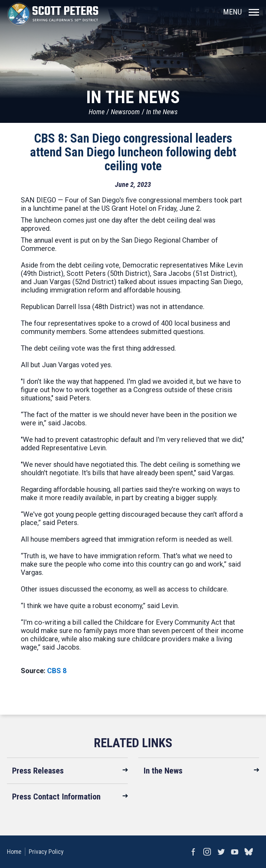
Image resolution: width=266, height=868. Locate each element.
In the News (162, 112)
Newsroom (125, 112)
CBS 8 (57, 671)
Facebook (193, 852)
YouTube (235, 852)
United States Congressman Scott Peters (53, 14)
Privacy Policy (46, 852)
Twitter (221, 852)
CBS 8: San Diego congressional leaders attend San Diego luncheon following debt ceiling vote (133, 152)
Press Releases (38, 771)
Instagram (207, 852)
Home (97, 112)
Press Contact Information (56, 797)
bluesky (249, 852)
